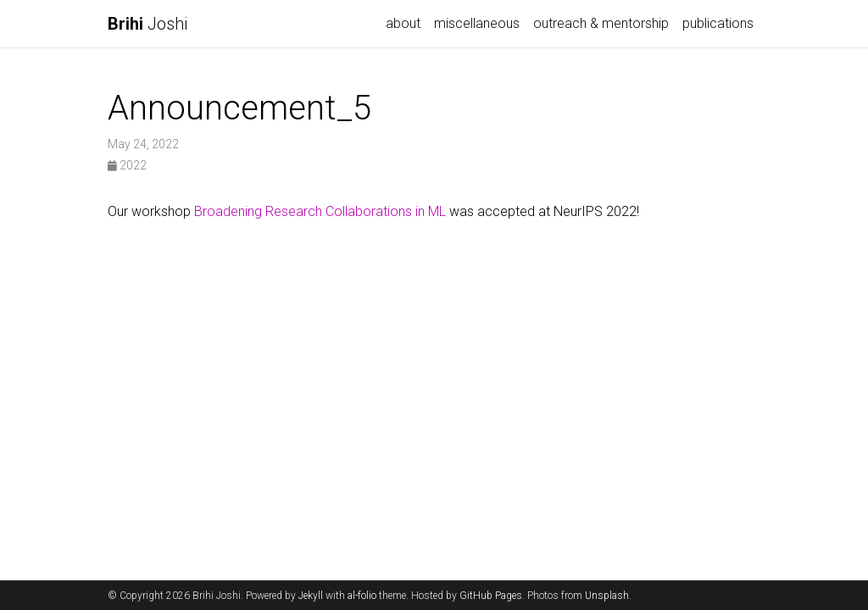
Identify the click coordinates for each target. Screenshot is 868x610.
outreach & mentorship (601, 23)
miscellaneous (477, 23)
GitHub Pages (491, 596)
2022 (127, 165)
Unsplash (607, 596)
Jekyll (311, 596)
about (403, 23)
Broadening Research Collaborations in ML (320, 211)
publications (718, 23)
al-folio (362, 596)
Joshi (147, 24)
